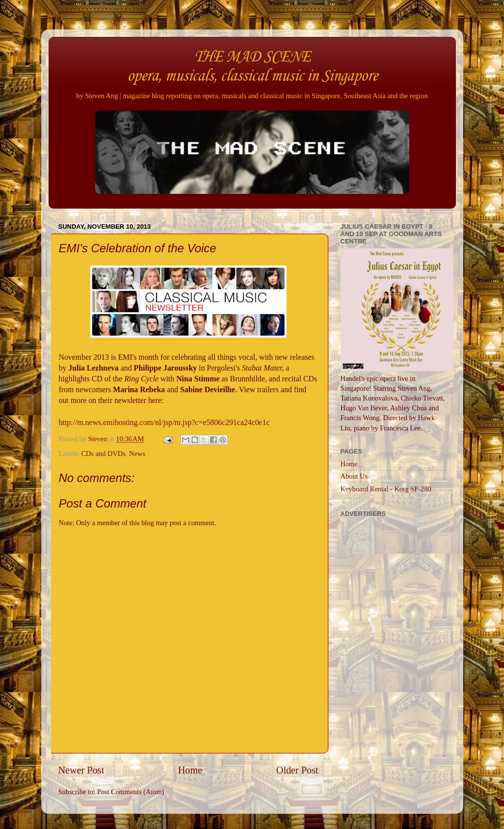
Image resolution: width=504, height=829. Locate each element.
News (137, 454)
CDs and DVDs (103, 454)
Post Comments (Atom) (131, 792)
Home (190, 770)
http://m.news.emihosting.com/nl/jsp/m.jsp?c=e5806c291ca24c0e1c (164, 422)
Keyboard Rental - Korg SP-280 (386, 489)
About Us (354, 476)
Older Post (297, 770)
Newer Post (81, 770)
